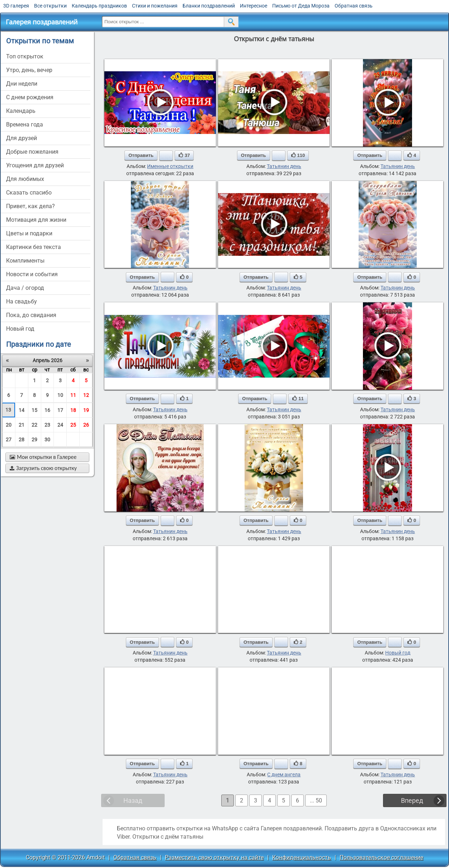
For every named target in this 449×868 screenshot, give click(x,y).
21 (22, 425)
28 (22, 440)
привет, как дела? (30, 206)
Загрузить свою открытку (43, 468)
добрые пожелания (32, 152)
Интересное (254, 6)
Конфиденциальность (302, 857)
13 (8, 410)
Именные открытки (170, 166)
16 (47, 410)
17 (60, 410)
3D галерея (16, 6)
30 (47, 440)
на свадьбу (22, 301)
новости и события (32, 274)
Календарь (21, 111)
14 (22, 410)
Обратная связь (354, 6)
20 (9, 425)
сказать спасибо (29, 193)
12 (86, 395)
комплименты (25, 261)
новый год (20, 329)
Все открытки (50, 6)
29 (34, 440)
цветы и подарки (29, 233)
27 (9, 440)
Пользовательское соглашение (381, 857)
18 (73, 410)
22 (34, 425)
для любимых (25, 179)
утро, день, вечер (29, 70)
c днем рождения (30, 97)
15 (34, 410)
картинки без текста (34, 247)
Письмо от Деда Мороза (301, 6)
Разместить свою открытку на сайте (214, 857)
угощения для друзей (35, 165)
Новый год (398, 653)
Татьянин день (284, 166)
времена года (25, 124)
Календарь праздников (99, 6)
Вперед (412, 800)
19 (86, 410)
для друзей (22, 138)
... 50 (316, 800)
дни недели (22, 84)
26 (86, 425)
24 (60, 425)
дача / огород (25, 288)
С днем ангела (284, 775)
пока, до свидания (31, 315)
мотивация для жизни (36, 220)
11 (73, 395)
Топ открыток (25, 56)
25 (73, 425)
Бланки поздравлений (209, 6)
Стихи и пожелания (155, 6)
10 (60, 395)
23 (47, 425)
